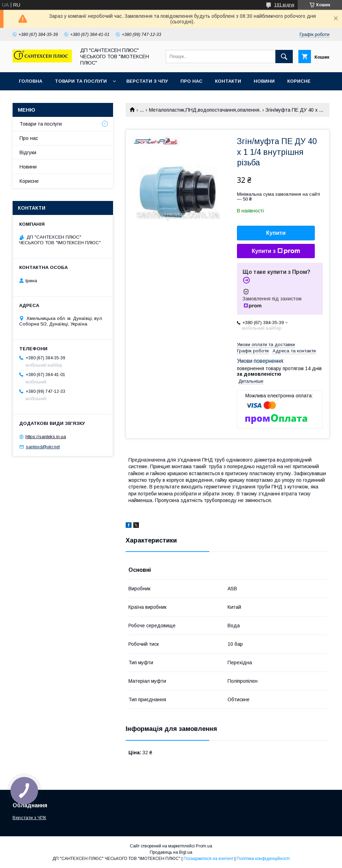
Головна (31, 81)
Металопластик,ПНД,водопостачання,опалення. (205, 110)
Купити (276, 233)
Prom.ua (204, 846)
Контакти (228, 81)
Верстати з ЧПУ (147, 81)
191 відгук (284, 5)
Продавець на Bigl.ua (171, 852)
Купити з (276, 251)
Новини (264, 81)
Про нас (191, 81)
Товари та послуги (81, 81)
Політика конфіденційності (263, 859)
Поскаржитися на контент (209, 859)
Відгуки (28, 152)
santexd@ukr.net (43, 447)
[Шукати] (284, 57)
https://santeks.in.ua (46, 437)
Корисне (299, 81)
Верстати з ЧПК (29, 818)
